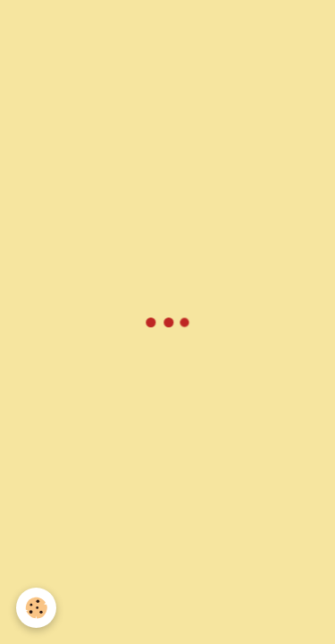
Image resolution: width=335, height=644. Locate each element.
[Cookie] (36, 608)
